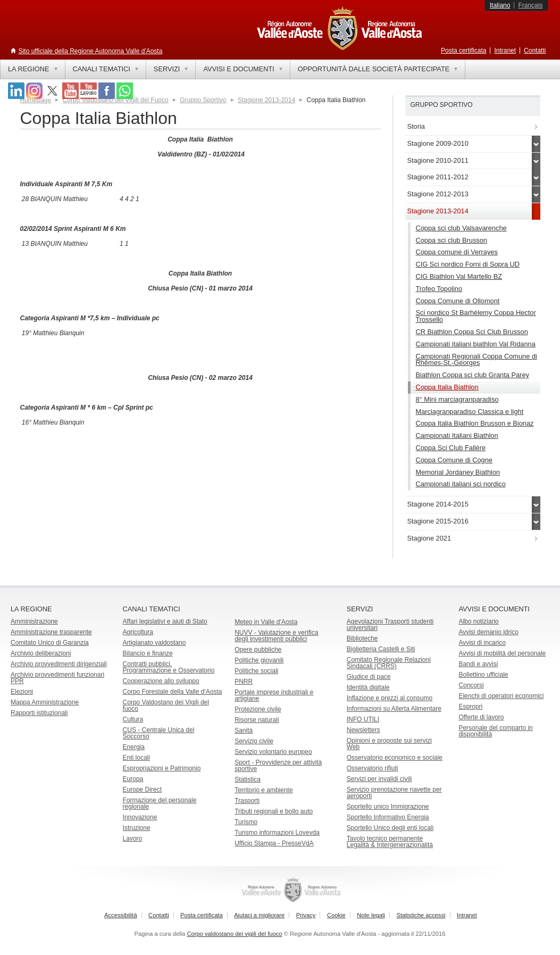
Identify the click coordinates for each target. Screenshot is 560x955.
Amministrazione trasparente (51, 632)
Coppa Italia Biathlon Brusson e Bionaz (475, 423)
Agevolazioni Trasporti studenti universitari (390, 625)
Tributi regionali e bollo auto (274, 811)
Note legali (371, 915)
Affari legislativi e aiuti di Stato (165, 621)
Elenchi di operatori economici (501, 696)
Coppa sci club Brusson (452, 240)
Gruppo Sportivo (203, 100)
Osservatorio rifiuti (373, 768)
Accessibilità (121, 915)
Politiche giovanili (259, 660)
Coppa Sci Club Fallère (451, 448)
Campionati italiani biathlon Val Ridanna (476, 344)
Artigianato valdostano (154, 643)
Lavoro (133, 838)
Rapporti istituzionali (39, 713)
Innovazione (140, 817)
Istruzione (137, 828)
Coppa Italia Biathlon (447, 387)
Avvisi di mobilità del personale (502, 653)
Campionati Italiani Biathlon (457, 435)
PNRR (244, 682)
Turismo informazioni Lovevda (277, 833)
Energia (134, 747)
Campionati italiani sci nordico (461, 484)
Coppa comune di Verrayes (457, 252)
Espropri (470, 707)
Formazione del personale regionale (160, 803)
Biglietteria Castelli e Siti (381, 649)
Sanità (244, 730)
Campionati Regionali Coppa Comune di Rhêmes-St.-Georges (477, 360)
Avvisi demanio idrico (488, 632)
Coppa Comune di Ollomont (458, 301)
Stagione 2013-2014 (266, 100)
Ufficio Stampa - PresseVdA (274, 843)
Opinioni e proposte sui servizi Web (389, 744)
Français (530, 5)
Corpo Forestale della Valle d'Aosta (173, 692)
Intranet (505, 51)
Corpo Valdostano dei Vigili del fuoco (166, 705)
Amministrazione (34, 621)
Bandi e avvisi (478, 664)
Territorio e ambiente (264, 790)
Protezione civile (258, 709)
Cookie (336, 915)
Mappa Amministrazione (45, 702)
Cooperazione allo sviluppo (161, 681)
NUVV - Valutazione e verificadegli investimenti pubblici (276, 636)
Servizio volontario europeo (273, 752)
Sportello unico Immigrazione (388, 807)
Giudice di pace (369, 677)
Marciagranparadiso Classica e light (470, 412)
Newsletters (363, 730)
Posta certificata (463, 51)
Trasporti (247, 801)
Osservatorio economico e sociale (395, 758)
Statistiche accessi (421, 915)
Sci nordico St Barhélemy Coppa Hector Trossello (476, 316)
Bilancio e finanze (148, 653)
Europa (133, 779)
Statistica (248, 779)
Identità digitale (368, 687)
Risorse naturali (257, 720)
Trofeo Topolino (439, 289)
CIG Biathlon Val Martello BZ (459, 276)
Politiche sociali (256, 671)
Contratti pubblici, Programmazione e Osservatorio (169, 667)
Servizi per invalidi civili (379, 779)
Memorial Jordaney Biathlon (458, 472)
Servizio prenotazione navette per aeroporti (394, 793)
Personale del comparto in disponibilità (495, 731)
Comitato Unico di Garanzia (50, 643)
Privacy (306, 915)
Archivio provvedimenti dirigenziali (59, 664)
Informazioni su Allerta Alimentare (394, 709)
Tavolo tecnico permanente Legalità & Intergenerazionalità (390, 842)
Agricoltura (138, 632)
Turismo (246, 822)
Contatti (535, 51)
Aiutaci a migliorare (259, 915)
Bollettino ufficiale (483, 675)
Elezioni (22, 692)
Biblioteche (362, 638)
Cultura (133, 719)
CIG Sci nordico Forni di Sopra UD (468, 264)
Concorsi (471, 685)
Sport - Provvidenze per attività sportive (278, 766)
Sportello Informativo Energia (388, 817)
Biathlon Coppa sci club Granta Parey (473, 375)
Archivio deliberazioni (41, 653)
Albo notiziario (478, 621)
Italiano (500, 5)
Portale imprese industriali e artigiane (274, 695)
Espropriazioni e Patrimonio (162, 768)
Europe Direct (142, 790)
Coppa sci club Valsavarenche (461, 228)
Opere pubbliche (258, 650)
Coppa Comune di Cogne (454, 460)
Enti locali (136, 758)
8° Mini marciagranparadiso (457, 399)
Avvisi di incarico (482, 643)
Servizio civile (254, 741)
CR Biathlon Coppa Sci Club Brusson (472, 332)
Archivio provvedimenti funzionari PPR (57, 678)
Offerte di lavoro (481, 717)
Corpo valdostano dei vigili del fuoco (234, 934)
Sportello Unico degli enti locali (390, 828)
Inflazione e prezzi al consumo (390, 698)
